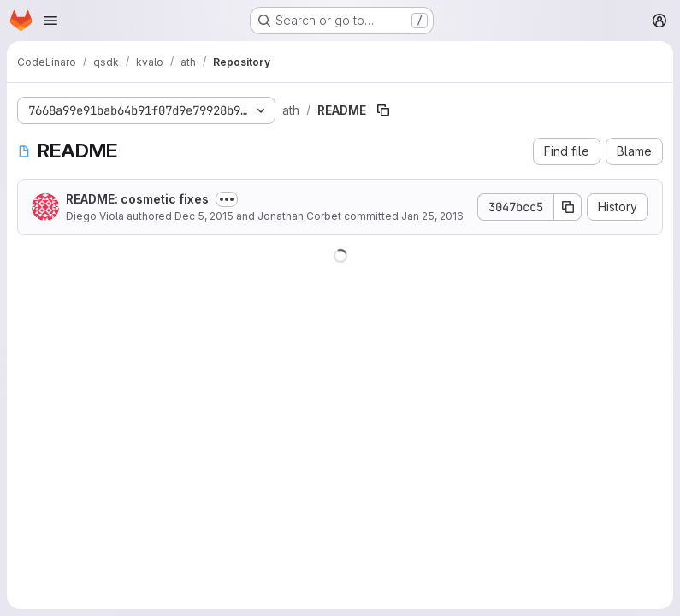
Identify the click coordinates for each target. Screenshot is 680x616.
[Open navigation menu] (50, 21)
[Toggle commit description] (227, 199)
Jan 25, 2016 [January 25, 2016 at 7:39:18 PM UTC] (432, 216)
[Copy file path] (383, 110)
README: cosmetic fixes (137, 199)
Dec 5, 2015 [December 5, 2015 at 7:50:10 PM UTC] (204, 216)
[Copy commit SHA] (568, 207)
